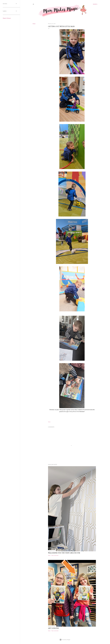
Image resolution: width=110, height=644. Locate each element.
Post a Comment (55, 555)
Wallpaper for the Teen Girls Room (64, 553)
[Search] (95, 4)
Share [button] (34, 24)
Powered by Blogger (65, 640)
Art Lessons (53, 628)
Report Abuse (7, 18)
